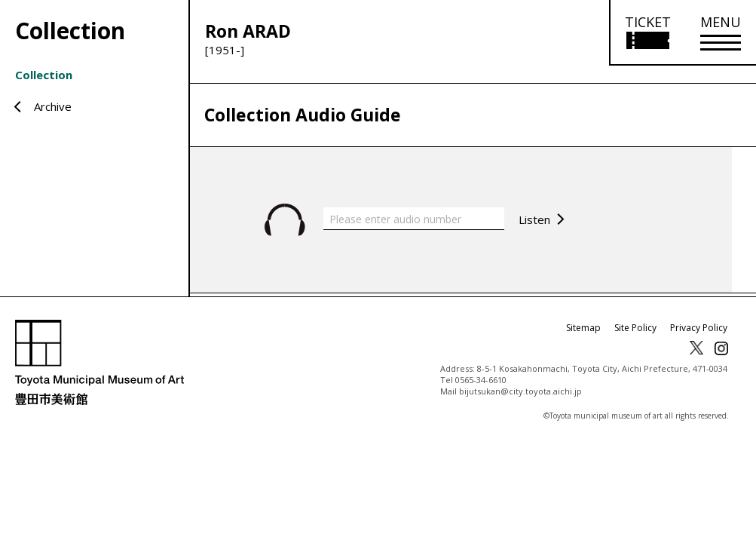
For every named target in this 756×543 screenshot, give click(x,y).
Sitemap (583, 328)
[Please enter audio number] (414, 219)
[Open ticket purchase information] (647, 33)
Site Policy (635, 328)
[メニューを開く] (721, 33)
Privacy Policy (699, 328)
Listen (534, 219)
